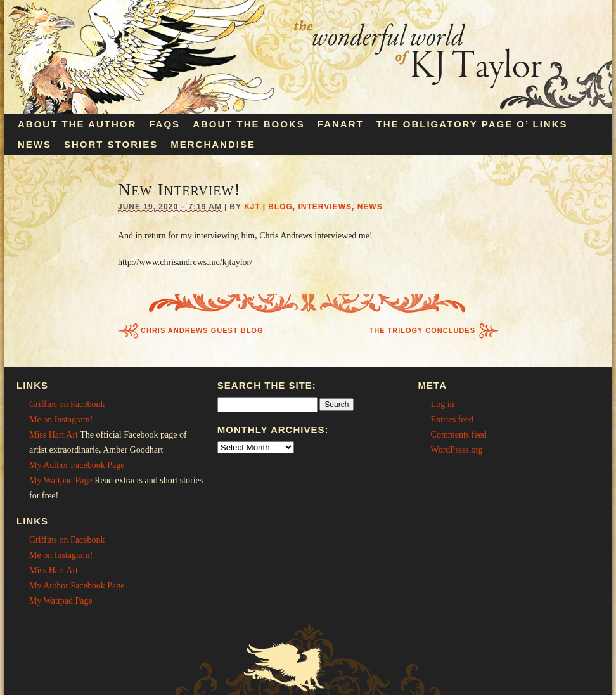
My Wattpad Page (61, 480)
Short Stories (111, 144)
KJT (252, 207)
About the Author (77, 124)
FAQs (164, 124)
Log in (443, 404)
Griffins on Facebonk (67, 404)
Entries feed (452, 419)
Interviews (325, 207)
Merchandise (213, 144)
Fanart (341, 124)
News (35, 144)
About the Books (249, 124)
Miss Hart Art (54, 435)
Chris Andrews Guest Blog (202, 330)
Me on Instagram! (61, 419)
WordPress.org (457, 450)
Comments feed (459, 435)
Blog (280, 207)
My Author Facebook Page (77, 465)
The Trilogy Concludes (422, 330)
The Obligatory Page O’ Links (472, 124)
